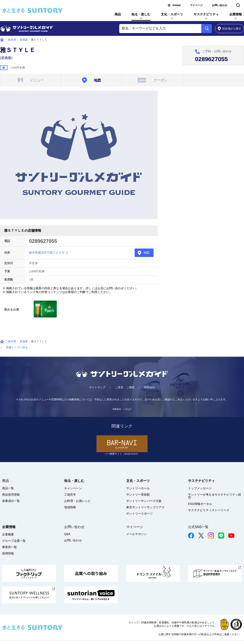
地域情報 (70, 507)
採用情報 (8, 553)
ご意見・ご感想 (125, 387)
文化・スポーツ (172, 14)
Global (177, 5)
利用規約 (150, 387)
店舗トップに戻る (17, 347)
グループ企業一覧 (14, 541)
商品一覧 (8, 488)
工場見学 (70, 495)
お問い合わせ (220, 5)
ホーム (2, 40)
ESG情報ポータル (200, 504)
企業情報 (236, 14)
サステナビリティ (206, 14)
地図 (146, 253)
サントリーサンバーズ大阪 (144, 501)
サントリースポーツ (139, 514)
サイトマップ (97, 387)
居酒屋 (24, 40)
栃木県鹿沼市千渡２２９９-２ (49, 253)
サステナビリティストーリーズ (209, 510)
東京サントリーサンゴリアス (145, 507)
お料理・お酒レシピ (77, 501)
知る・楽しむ (141, 14)
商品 (118, 14)
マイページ (196, 5)
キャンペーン (73, 488)
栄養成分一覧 (11, 501)
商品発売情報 (11, 495)
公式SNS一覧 (198, 527)
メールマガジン (137, 534)
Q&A (67, 534)
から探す (230, 29)
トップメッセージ (200, 488)
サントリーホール (138, 488)
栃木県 (12, 40)
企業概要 (8, 534)
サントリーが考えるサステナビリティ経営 (215, 496)
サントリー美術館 (138, 495)
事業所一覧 (9, 547)
